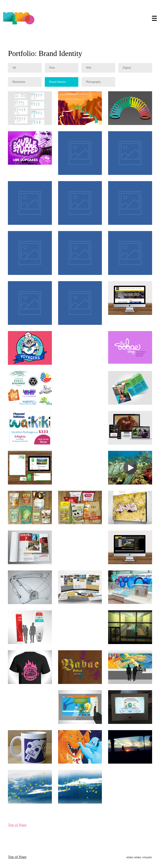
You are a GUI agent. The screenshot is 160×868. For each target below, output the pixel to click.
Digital (127, 68)
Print (52, 68)
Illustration (19, 82)
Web (88, 68)
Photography (93, 82)
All (14, 68)
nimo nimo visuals (139, 857)
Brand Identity (58, 82)
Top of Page (17, 825)
